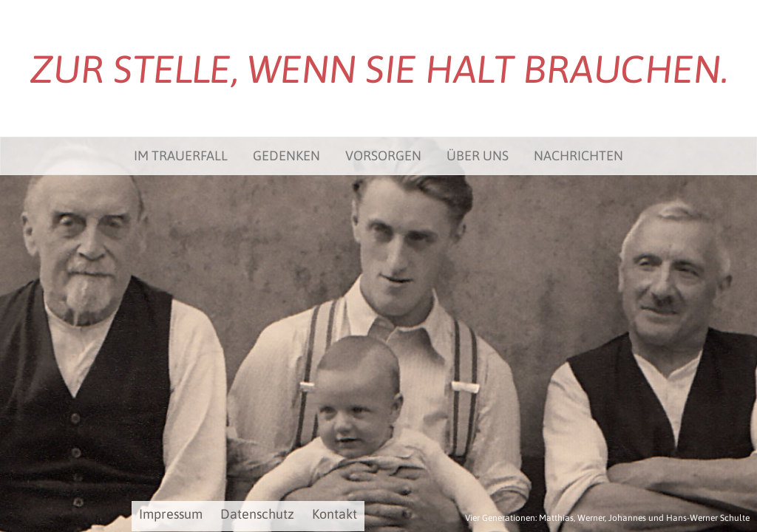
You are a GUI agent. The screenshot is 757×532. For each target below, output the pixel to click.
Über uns (478, 156)
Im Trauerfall (181, 156)
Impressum (171, 514)
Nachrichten (578, 156)
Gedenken (286, 156)
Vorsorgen (383, 156)
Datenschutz (257, 514)
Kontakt (335, 514)
